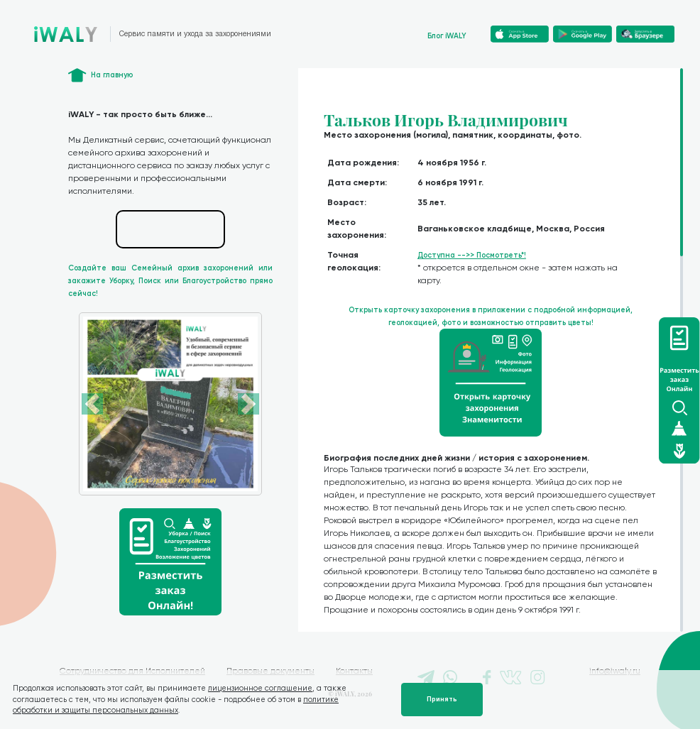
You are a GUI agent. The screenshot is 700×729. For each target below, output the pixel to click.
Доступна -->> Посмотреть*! (472, 255)
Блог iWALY (447, 36)
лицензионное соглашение (260, 688)
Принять (442, 699)
